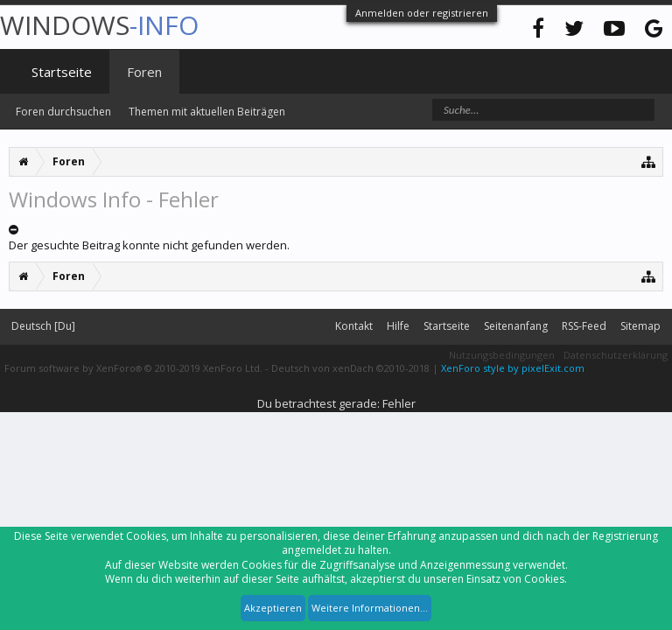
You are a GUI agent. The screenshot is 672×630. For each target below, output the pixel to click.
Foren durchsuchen (63, 112)
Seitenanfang (516, 326)
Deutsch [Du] (43, 326)
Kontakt (354, 326)
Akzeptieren (273, 608)
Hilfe (398, 326)
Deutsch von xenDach (350, 368)
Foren (144, 72)
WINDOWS (99, 25)
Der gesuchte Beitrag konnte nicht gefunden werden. (149, 245)
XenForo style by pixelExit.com (513, 368)
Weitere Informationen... (370, 608)
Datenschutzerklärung (616, 355)
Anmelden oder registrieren (422, 13)
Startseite (62, 72)
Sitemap (640, 326)
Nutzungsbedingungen (502, 355)
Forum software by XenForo (133, 368)
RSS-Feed (584, 326)
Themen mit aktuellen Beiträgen (207, 112)
